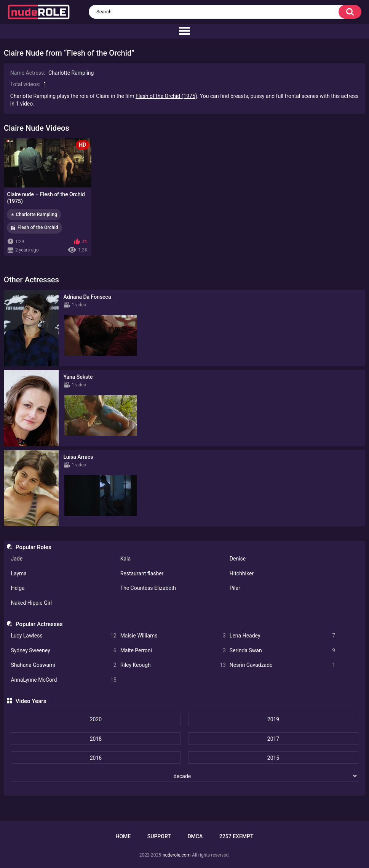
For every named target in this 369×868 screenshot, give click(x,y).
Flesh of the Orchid (38, 227)
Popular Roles (34, 547)
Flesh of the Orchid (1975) (166, 96)
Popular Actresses (39, 624)
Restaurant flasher (142, 573)
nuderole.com (177, 855)
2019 (273, 719)
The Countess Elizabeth (148, 588)
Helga (18, 588)
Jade (17, 559)
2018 (96, 739)
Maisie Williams (173, 636)
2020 (96, 719)
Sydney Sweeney (63, 651)
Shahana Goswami (63, 665)
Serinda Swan (282, 651)
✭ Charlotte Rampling (34, 215)
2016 (96, 758)
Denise (238, 559)
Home (123, 836)
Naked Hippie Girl (31, 603)
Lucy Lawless (63, 636)
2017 (273, 739)
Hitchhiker (242, 573)
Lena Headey (282, 636)
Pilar (235, 588)
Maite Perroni (173, 651)
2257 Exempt (236, 836)
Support (159, 836)
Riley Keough (173, 665)
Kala (125, 559)
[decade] (185, 776)
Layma (19, 573)
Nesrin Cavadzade (282, 665)
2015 (273, 758)
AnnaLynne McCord (63, 680)
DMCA (195, 836)
